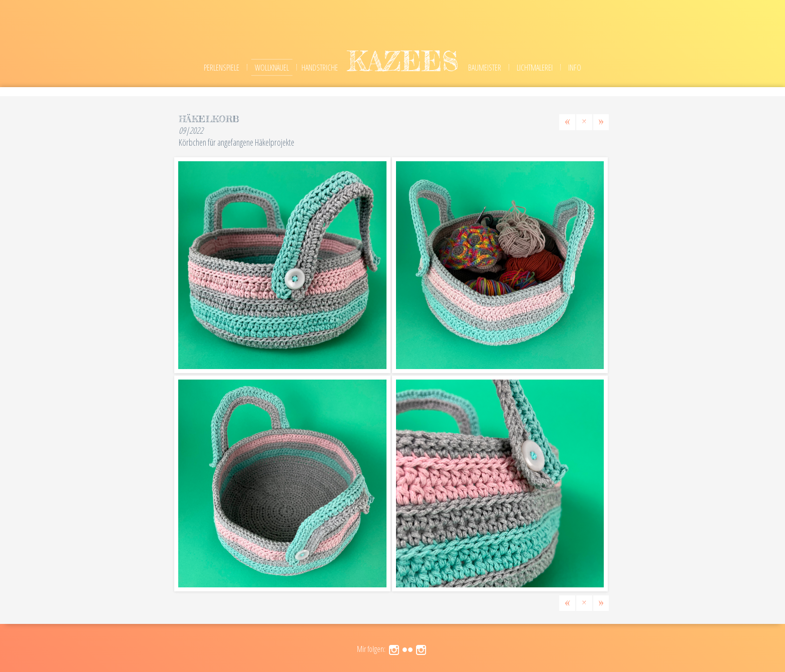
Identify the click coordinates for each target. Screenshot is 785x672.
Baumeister (485, 68)
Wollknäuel (272, 68)
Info (575, 68)
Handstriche (320, 68)
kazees (403, 61)
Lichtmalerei (535, 68)
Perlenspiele (222, 68)
